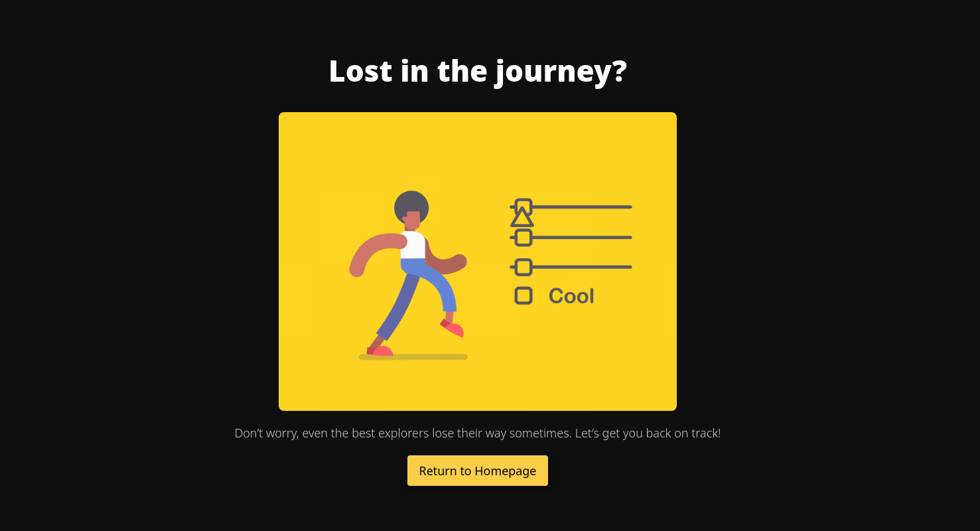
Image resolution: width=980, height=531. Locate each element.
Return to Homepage (478, 471)
